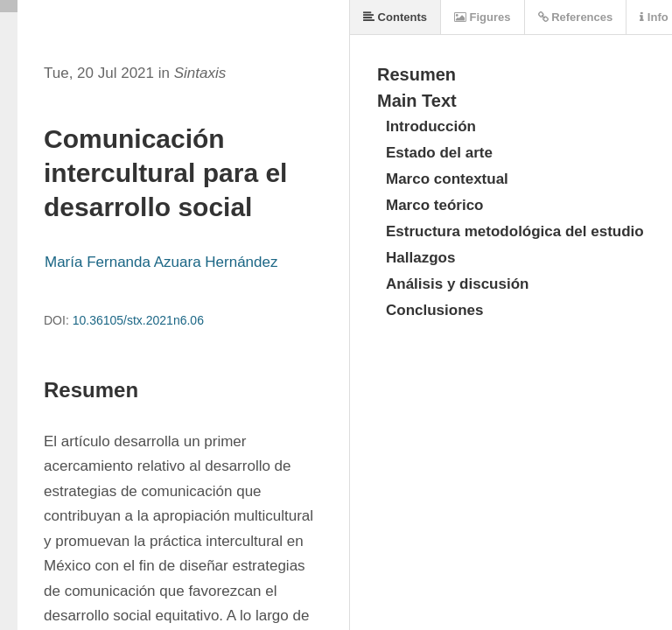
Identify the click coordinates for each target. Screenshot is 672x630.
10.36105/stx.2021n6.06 (138, 320)
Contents (395, 17)
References (576, 17)
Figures (483, 17)
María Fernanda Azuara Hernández (161, 262)
